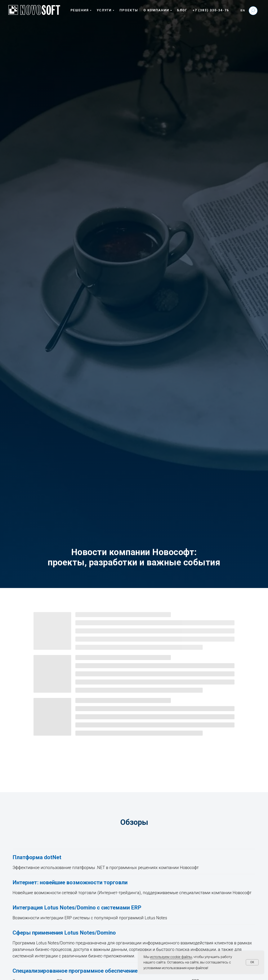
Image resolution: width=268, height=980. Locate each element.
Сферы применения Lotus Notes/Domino (64, 933)
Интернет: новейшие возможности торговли (70, 882)
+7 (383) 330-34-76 (211, 10)
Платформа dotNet (37, 857)
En (243, 10)
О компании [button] (156, 10)
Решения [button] (80, 10)
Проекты (129, 10)
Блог (182, 10)
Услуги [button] (104, 10)
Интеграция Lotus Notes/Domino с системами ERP (77, 908)
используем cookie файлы (171, 957)
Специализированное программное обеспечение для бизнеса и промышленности (117, 971)
